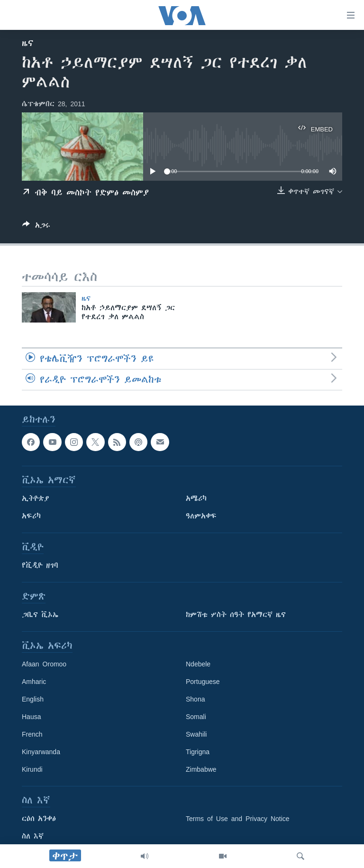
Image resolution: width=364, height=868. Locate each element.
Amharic (34, 682)
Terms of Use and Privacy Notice (238, 819)
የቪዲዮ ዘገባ (40, 565)
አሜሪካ (196, 499)
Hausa (31, 717)
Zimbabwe (201, 769)
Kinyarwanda (41, 752)
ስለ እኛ (33, 836)
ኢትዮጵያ (36, 499)
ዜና (28, 43)
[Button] (36, 227)
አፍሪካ (31, 516)
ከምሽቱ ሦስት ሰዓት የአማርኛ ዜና (236, 615)
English (33, 699)
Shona (195, 699)
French (32, 734)
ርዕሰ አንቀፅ (39, 819)
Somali (196, 717)
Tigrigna (198, 752)
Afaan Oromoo (44, 664)
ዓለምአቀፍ (201, 516)
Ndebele (198, 664)
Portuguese (203, 682)
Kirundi (32, 769)
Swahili (196, 734)
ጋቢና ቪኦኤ (40, 615)
